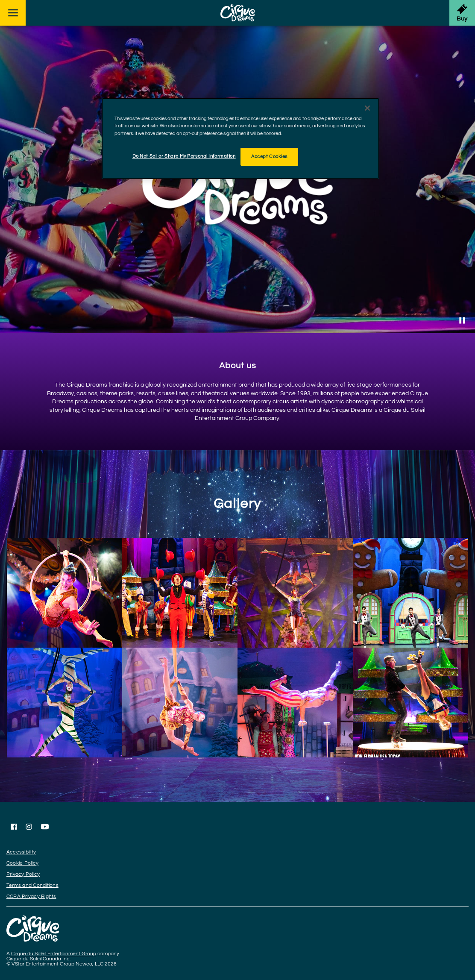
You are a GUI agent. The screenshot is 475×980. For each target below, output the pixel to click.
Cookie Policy (22, 863)
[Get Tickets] (462, 13)
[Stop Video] (462, 320)
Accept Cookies (269, 157)
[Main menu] (13, 13)
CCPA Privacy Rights (31, 896)
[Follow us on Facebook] (14, 827)
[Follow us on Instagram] (29, 827)
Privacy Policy (23, 874)
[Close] (367, 108)
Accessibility (21, 852)
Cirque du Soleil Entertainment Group (54, 954)
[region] (240, 138)
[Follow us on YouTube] (45, 827)
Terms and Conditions (32, 885)
